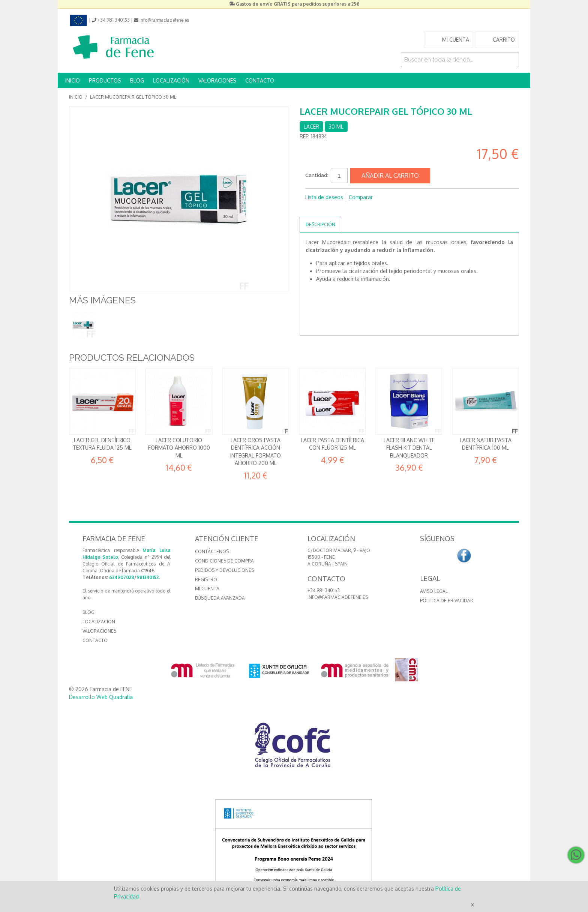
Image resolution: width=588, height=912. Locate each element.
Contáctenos (212, 551)
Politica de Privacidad (447, 601)
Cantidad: (317, 175)
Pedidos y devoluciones (224, 570)
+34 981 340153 (324, 590)
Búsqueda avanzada (220, 598)
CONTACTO (260, 80)
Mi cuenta (207, 589)
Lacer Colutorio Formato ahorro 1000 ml (179, 448)
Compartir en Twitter (328, 209)
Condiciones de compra (224, 561)
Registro (206, 580)
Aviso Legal (434, 591)
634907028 (122, 577)
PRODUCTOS (105, 80)
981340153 (148, 577)
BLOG (137, 80)
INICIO (73, 80)
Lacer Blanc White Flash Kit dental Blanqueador (409, 448)
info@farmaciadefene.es (338, 597)
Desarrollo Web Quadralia (101, 697)
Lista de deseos (324, 197)
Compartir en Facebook (313, 209)
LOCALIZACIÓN (171, 80)
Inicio (76, 97)
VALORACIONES (217, 80)
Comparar (361, 197)
